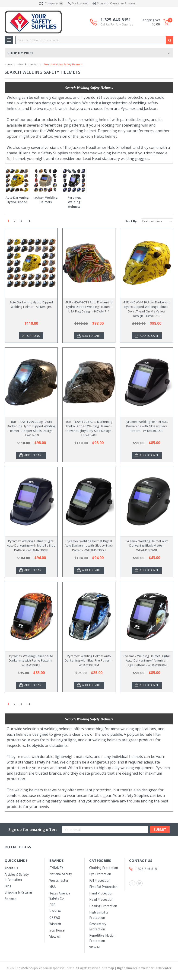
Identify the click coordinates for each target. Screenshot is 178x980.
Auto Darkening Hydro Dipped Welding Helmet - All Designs (31, 305)
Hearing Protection (103, 906)
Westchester (59, 880)
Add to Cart (92, 336)
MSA (52, 887)
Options (34, 336)
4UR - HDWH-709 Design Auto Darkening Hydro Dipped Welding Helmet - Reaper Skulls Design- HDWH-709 (31, 428)
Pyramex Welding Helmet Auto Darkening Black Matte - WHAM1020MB (147, 546)
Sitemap (11, 899)
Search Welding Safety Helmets (63, 64)
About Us (11, 868)
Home (8, 64)
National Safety (61, 874)
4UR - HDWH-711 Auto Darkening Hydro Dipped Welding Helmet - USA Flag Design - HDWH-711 (89, 307)
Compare (51, 3)
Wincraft (55, 924)
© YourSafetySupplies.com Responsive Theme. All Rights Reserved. (61, 968)
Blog (8, 886)
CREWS (55, 918)
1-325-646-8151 (117, 22)
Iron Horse (57, 930)
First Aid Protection (103, 887)
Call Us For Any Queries (117, 24)
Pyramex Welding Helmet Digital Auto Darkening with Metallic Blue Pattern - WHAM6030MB (31, 546)
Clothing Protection (104, 868)
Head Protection (28, 64)
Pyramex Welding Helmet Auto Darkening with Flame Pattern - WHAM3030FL (31, 660)
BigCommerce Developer (135, 968)
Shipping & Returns (19, 892)
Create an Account (123, 3)
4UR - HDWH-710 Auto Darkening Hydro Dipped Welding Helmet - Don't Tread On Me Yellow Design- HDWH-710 (147, 309)
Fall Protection (100, 880)
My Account (78, 3)
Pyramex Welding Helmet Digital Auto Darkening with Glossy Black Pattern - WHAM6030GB (89, 546)
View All (55, 937)
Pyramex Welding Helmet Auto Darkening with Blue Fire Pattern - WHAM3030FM (89, 660)
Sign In (102, 3)
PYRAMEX (56, 868)
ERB (52, 905)
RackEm (55, 911)
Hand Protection (101, 893)
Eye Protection (100, 874)
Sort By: (132, 221)
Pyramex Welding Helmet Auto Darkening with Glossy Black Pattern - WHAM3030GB (147, 426)
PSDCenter (164, 968)
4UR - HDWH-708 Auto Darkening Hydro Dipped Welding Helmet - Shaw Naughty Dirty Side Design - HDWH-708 (89, 428)
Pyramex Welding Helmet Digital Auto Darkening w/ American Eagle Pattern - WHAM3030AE (147, 660)
